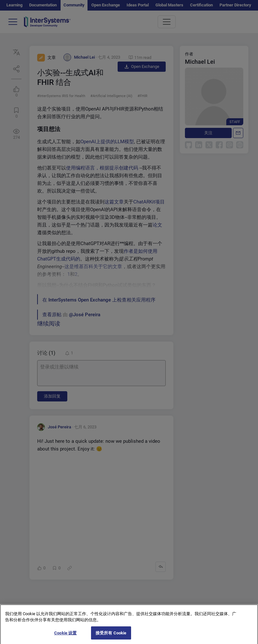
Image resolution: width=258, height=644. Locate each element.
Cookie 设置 (65, 637)
